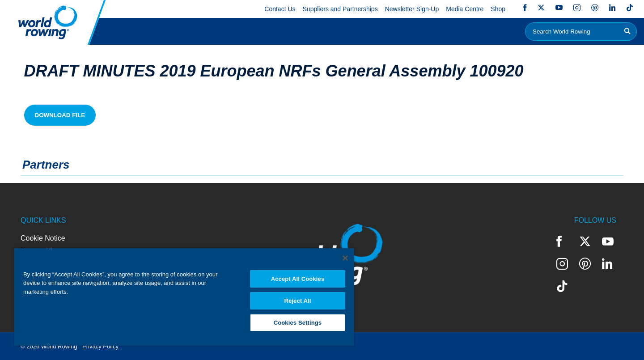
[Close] (345, 258)
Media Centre (465, 9)
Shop (498, 9)
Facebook (525, 8)
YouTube (559, 8)
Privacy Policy (100, 346)
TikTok (630, 8)
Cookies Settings (298, 323)
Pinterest (595, 8)
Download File (60, 115)
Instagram (577, 8)
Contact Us (280, 9)
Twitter (541, 8)
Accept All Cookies (298, 279)
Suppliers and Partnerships (340, 9)
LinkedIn (612, 8)
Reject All (297, 301)
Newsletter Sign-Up (412, 9)
